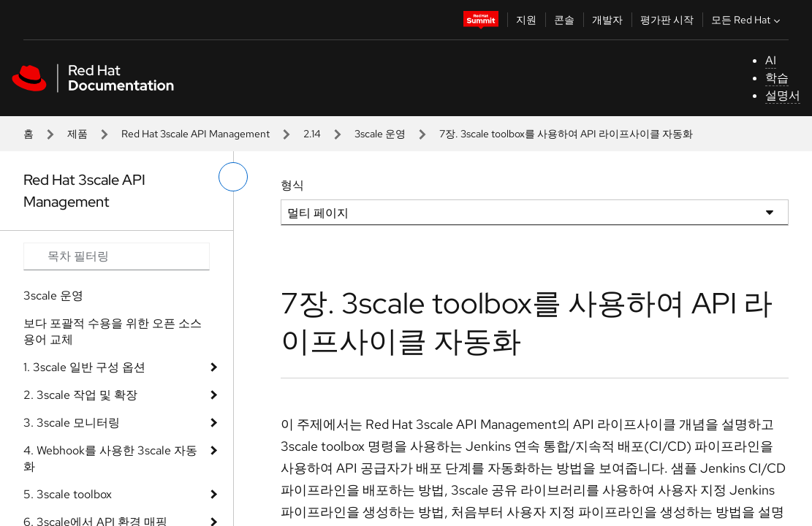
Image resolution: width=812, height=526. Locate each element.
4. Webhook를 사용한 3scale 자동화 (110, 458)
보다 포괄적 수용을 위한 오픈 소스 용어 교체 (113, 331)
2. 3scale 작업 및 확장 (80, 395)
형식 (292, 185)
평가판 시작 (667, 20)
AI (771, 60)
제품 (77, 134)
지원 (526, 20)
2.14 (312, 134)
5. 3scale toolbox (68, 494)
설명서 (783, 95)
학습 (777, 78)
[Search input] (117, 256)
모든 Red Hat (747, 20)
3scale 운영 (380, 134)
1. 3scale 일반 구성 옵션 (84, 367)
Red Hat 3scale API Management (196, 134)
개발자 (607, 20)
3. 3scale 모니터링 (72, 423)
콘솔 (564, 20)
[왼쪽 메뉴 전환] (233, 177)
